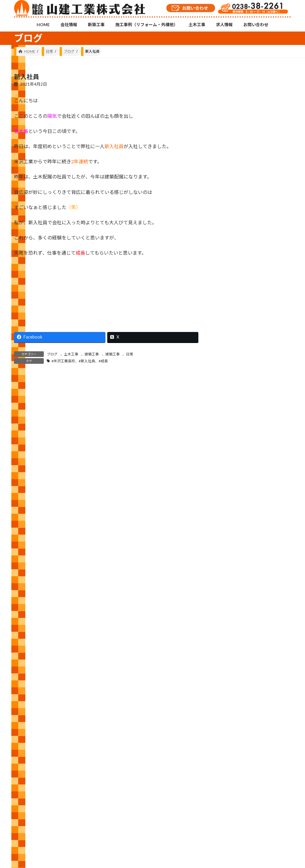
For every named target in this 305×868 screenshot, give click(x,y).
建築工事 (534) (236, 544)
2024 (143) (232, 636)
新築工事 (75, 827)
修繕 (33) (231, 508)
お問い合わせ (222, 827)
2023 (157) (232, 654)
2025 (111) (232, 618)
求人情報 (192, 827)
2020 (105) (232, 708)
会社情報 (49, 827)
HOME (25, 827)
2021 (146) (232, 690)
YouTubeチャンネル (247, 802)
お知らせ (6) (234, 490)
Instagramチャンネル (152, 799)
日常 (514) (232, 562)
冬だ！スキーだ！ (276, 362)
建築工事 (92, 354)
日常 (130, 354)
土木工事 (71, 354)
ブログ (52, 354)
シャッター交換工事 (276, 270)
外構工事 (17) (235, 526)
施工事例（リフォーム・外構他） (121, 827)
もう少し (273, 169)
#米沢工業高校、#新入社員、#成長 (80, 361)
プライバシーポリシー (262, 827)
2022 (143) (232, 672)
